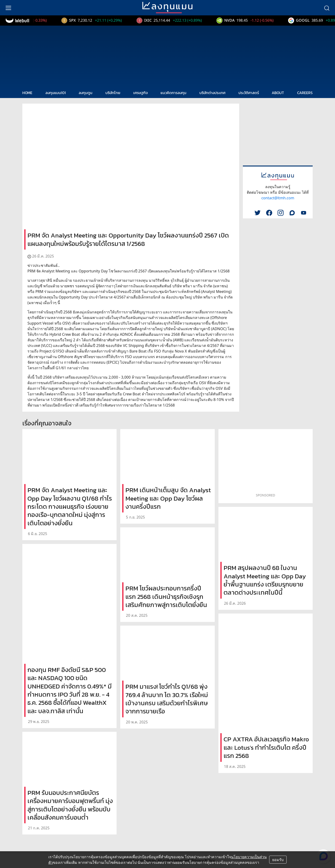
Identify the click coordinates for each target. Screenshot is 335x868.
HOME (27, 93)
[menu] (8, 8)
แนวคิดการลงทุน (173, 93)
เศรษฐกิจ (141, 93)
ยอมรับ (278, 860)
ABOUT (278, 93)
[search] (327, 8)
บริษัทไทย (113, 93)
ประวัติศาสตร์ (249, 93)
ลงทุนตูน (85, 93)
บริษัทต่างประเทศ (212, 93)
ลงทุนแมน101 (56, 93)
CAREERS (305, 93)
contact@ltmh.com (278, 198)
